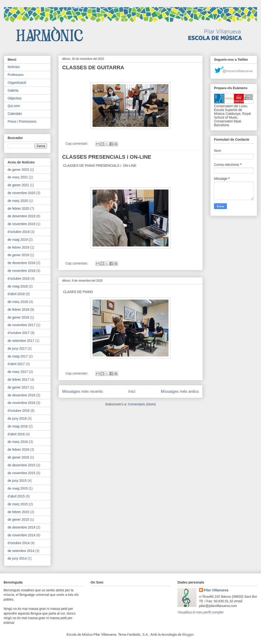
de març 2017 (18, 372)
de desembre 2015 (21, 465)
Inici (132, 391)
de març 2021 (18, 177)
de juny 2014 (17, 558)
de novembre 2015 (21, 473)
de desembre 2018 (21, 263)
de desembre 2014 (21, 527)
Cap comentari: (77, 144)
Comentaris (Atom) (142, 404)
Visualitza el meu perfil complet (200, 612)
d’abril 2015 (16, 496)
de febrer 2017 (18, 380)
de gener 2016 (18, 457)
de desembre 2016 (21, 395)
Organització (17, 83)
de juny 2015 (17, 481)
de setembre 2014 (21, 551)
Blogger (188, 635)
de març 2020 (18, 201)
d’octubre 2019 (19, 232)
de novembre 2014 (21, 535)
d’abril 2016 (16, 434)
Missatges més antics (180, 391)
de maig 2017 (18, 356)
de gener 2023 (18, 170)
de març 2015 (18, 504)
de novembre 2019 (21, 224)
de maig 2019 (18, 240)
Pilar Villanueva (216, 590)
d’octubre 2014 (19, 543)
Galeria (13, 90)
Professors (16, 75)
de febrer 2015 (18, 512)
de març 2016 (18, 442)
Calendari (15, 114)
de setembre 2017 (21, 341)
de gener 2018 (18, 317)
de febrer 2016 (18, 449)
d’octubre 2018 (19, 278)
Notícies (14, 67)
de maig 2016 (18, 426)
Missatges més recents (83, 391)
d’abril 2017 (16, 364)
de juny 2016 (17, 418)
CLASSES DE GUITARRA (93, 67)
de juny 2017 (17, 348)
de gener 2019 (18, 255)
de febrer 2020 (18, 208)
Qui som (14, 106)
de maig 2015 (18, 488)
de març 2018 (18, 302)
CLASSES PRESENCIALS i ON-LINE (107, 157)
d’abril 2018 (16, 294)
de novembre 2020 (21, 193)
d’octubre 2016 (19, 411)
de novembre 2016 (21, 403)
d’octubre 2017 (19, 333)
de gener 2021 (18, 185)
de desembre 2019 (21, 216)
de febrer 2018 (18, 310)
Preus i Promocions (22, 121)
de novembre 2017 (21, 325)
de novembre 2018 (21, 271)
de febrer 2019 (18, 247)
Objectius (14, 98)
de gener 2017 (18, 387)
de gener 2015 (18, 519)
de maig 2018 (18, 286)
